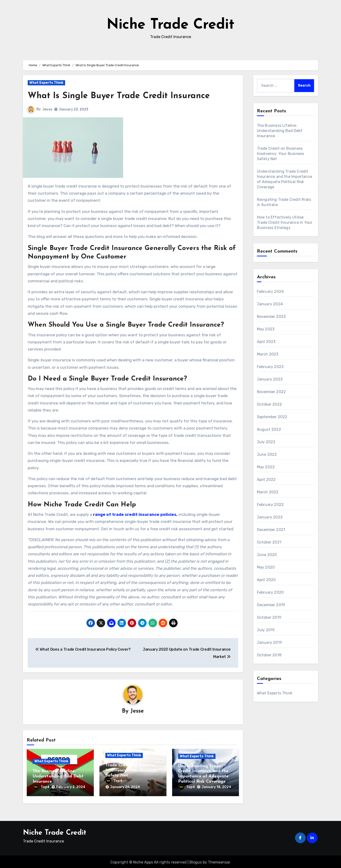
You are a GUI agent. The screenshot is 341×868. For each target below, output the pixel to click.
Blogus (196, 861)
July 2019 (266, 630)
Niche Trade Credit (170, 25)
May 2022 (266, 467)
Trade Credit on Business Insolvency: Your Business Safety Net (131, 771)
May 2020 (266, 567)
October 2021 (269, 542)
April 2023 (266, 342)
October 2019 (269, 617)
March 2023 (268, 354)
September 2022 (272, 417)
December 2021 (271, 530)
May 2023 (266, 329)
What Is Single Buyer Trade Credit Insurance (123, 96)
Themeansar (219, 861)
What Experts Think (46, 83)
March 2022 (268, 492)
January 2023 (270, 379)
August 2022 (269, 429)
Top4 (41, 787)
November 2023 (271, 317)
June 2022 (267, 454)
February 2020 (270, 592)
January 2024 (270, 304)
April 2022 (266, 480)
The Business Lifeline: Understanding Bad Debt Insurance (58, 776)
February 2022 (270, 505)
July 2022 (266, 442)
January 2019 (269, 642)
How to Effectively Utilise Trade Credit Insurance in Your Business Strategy (285, 222)
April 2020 (266, 580)
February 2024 (270, 292)
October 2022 (269, 404)
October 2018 (269, 655)
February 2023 (270, 367)
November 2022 (271, 392)
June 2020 (267, 555)
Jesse (47, 109)
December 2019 (271, 605)
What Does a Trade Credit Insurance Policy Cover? (83, 649)
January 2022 (270, 517)
